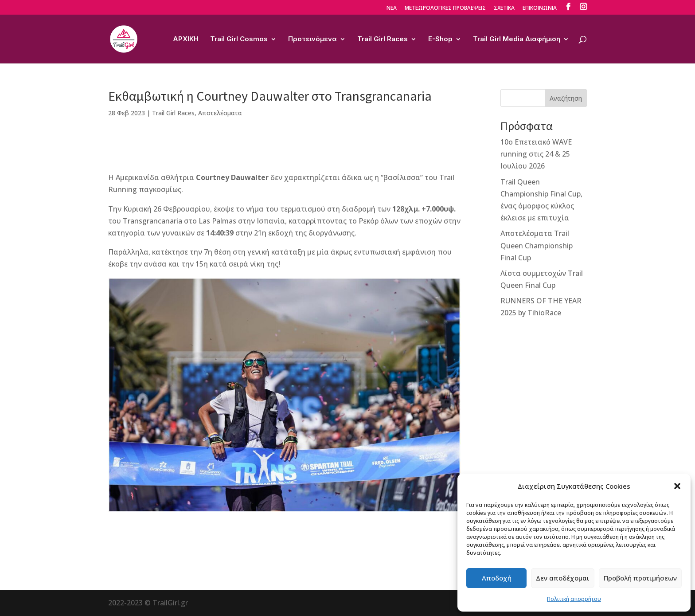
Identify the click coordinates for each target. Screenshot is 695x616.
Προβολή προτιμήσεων (640, 578)
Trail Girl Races (383, 39)
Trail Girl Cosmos (239, 39)
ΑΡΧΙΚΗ (186, 39)
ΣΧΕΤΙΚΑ (504, 8)
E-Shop (440, 39)
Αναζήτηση (566, 98)
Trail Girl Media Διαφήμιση (517, 39)
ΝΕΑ (392, 8)
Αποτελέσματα (220, 113)
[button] (677, 486)
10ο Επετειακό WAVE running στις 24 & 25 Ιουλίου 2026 (536, 154)
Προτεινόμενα (312, 39)
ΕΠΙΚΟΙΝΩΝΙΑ (540, 8)
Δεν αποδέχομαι (563, 578)
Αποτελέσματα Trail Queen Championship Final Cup (537, 245)
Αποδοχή (497, 578)
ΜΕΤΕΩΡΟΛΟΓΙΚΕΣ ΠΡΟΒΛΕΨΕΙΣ (445, 8)
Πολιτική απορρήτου (574, 599)
